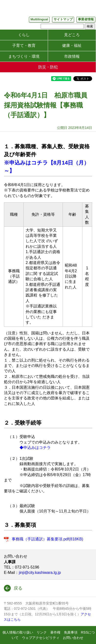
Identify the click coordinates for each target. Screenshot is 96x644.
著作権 (55, 632)
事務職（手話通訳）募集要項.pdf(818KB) (47, 539)
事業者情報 (86, 19)
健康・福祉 (72, 45)
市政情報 (72, 56)
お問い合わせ (73, 638)
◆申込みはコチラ (35, 448)
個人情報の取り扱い (18, 632)
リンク (42, 632)
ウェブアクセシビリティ (41, 638)
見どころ (72, 35)
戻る (18, 588)
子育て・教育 (24, 45)
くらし (24, 35)
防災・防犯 (48, 67)
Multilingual (39, 19)
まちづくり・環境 (24, 56)
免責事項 (71, 632)
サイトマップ (63, 19)
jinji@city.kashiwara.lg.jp (40, 573)
